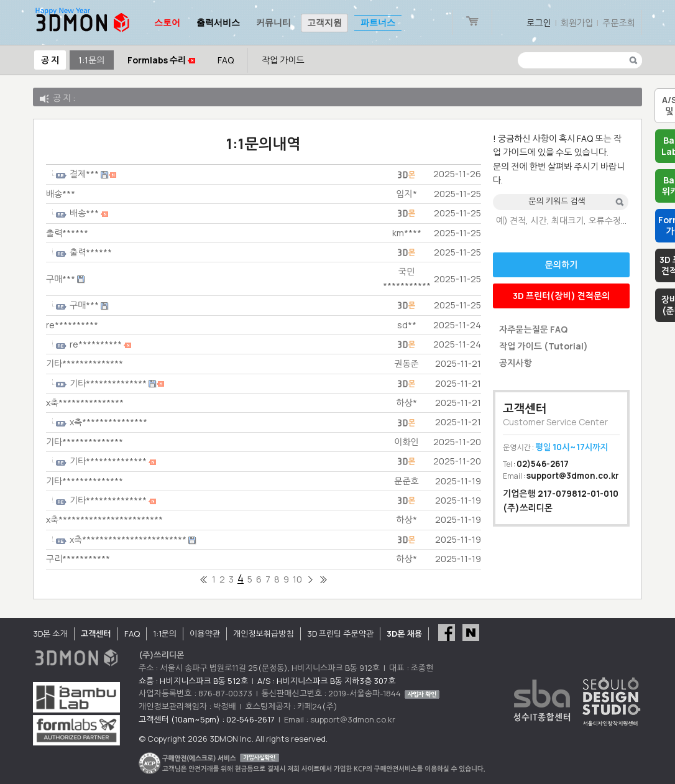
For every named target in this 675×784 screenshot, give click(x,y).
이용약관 (205, 634)
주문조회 (619, 23)
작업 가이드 (283, 60)
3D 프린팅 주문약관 (341, 634)
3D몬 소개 (50, 634)
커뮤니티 (273, 23)
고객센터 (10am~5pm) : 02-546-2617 (207, 719)
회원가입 (577, 23)
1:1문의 (91, 60)
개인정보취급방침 (264, 634)
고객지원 (324, 23)
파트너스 (378, 23)
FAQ (226, 60)
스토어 (167, 23)
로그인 (539, 23)
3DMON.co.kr (83, 23)
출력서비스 (218, 23)
